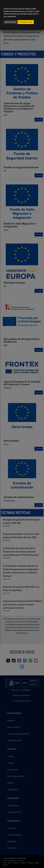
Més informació (10, 22)
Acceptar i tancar (26, 22)
